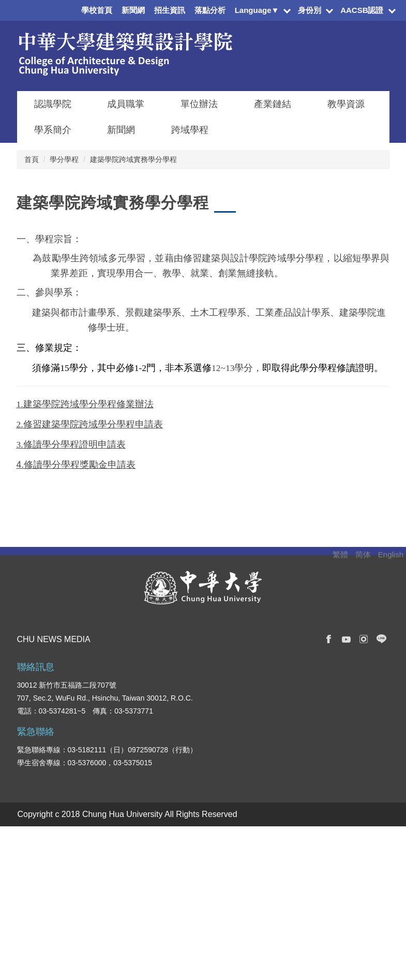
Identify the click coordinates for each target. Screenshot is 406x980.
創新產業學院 (184, 904)
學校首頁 (97, 10)
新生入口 (32, 857)
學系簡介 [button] (53, 130)
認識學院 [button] (53, 104)
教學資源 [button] (346, 104)
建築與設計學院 (187, 873)
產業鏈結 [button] (273, 104)
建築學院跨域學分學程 (88, 424)
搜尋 (381, 629)
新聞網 (133, 10)
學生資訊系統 (346, 873)
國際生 (28, 873)
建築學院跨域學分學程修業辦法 (88, 404)
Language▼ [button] (257, 10)
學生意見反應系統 (353, 888)
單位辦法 (199, 104)
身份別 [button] (310, 10)
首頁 (32, 159)
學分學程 (64, 159)
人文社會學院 (184, 888)
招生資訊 (170, 10)
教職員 (28, 888)
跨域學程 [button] (190, 130)
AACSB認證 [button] (362, 10)
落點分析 (210, 10)
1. (20, 404)
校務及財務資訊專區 (357, 842)
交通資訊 (339, 904)
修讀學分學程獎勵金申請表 (80, 465)
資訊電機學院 (184, 842)
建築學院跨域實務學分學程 (133, 159)
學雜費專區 (342, 857)
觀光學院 (176, 919)
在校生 (28, 842)
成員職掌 (126, 104)
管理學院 (176, 857)
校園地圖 (339, 919)
